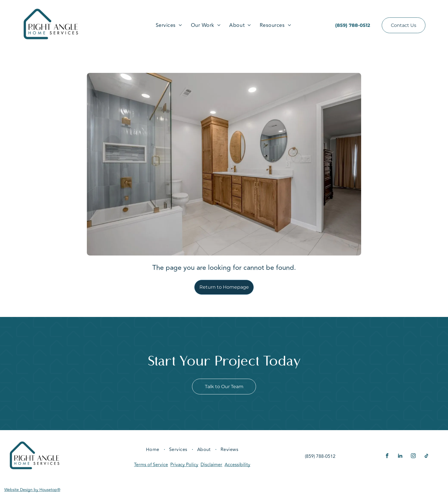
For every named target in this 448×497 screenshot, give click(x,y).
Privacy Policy (184, 465)
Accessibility (237, 465)
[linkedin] (400, 457)
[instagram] (413, 457)
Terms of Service (151, 465)
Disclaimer (211, 465)
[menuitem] (169, 25)
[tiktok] (427, 457)
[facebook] (387, 457)
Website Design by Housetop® (32, 490)
